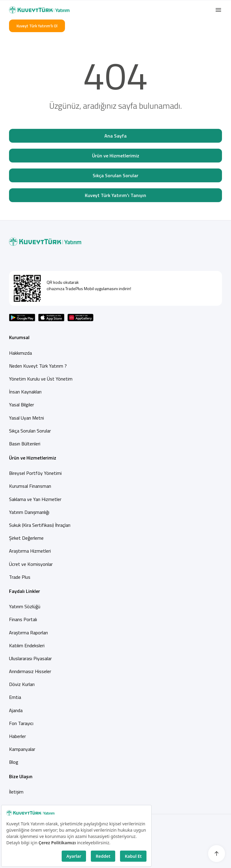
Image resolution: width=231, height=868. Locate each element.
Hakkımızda (20, 353)
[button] (218, 10)
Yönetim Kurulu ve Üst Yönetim (41, 379)
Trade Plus (20, 577)
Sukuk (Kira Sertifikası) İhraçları (40, 525)
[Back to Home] (39, 10)
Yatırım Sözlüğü (25, 606)
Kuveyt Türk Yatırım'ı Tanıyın (115, 195)
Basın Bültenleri (25, 444)
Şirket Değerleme (26, 538)
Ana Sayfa (115, 136)
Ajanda (16, 710)
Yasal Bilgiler (22, 405)
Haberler (17, 736)
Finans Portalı (23, 619)
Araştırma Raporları (28, 633)
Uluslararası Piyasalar (30, 658)
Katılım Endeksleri (27, 645)
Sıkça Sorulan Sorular (115, 175)
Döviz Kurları (22, 684)
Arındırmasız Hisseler (30, 671)
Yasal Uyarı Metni (26, 418)
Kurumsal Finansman (30, 486)
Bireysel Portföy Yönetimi (35, 473)
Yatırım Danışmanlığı (29, 512)
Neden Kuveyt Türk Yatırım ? (38, 366)
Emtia (15, 697)
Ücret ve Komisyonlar (31, 564)
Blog (14, 762)
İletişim (16, 792)
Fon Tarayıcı (21, 723)
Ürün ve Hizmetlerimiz (116, 156)
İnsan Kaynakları (25, 392)
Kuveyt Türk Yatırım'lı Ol (37, 26)
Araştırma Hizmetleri (30, 551)
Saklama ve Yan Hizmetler (35, 499)
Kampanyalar (22, 749)
